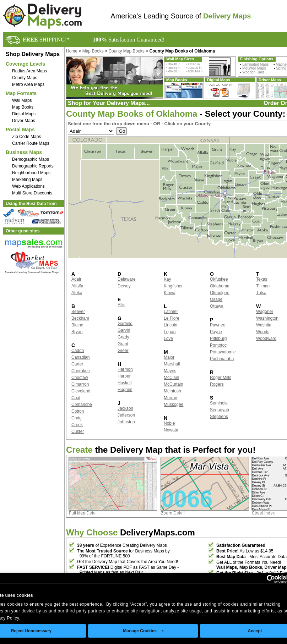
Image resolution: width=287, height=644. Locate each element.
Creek (77, 425)
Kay (167, 279)
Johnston (126, 422)
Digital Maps (24, 114)
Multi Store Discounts (32, 193)
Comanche (82, 404)
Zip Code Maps (26, 137)
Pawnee (218, 325)
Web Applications (28, 186)
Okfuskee (219, 279)
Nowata (171, 430)
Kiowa (170, 293)
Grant (123, 344)
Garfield (125, 324)
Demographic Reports (33, 166)
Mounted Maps (254, 68)
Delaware (127, 279)
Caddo (78, 351)
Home (72, 51)
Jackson (125, 408)
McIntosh (172, 391)
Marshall (172, 364)
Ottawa (217, 306)
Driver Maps (24, 121)
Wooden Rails (253, 72)
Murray (170, 398)
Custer (78, 431)
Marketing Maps (27, 180)
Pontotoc (218, 345)
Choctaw (80, 378)
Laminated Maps (255, 64)
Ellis (121, 305)
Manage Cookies (143, 631)
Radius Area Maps (29, 71)
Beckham (80, 318)
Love (168, 338)
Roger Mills (221, 378)
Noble (169, 423)
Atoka (77, 293)
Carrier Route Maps (31, 143)
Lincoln (170, 325)
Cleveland (81, 391)
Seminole (219, 403)
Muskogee (174, 404)
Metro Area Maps (28, 84)
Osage (216, 299)
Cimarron (80, 384)
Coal (76, 398)
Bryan (77, 332)
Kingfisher (173, 286)
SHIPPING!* (46, 40)
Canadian (80, 357)
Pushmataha (222, 359)
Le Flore (172, 318)
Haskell (124, 383)
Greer (123, 351)
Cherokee (81, 371)
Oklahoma (220, 286)
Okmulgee (220, 293)
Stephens (219, 417)
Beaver (78, 312)
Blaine (77, 325)
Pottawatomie (223, 352)
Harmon (125, 369)
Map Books (23, 107)
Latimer (171, 312)
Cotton (78, 411)
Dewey (124, 286)
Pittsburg (218, 338)
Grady (123, 337)
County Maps (25, 78)
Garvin (124, 330)
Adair (76, 279)
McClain (171, 378)
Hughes (125, 390)
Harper (124, 376)
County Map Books (126, 51)
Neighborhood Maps (31, 173)
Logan (170, 332)
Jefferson (126, 415)
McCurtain (174, 384)
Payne (216, 332)
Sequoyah (220, 410)
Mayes (170, 371)
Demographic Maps (31, 159)
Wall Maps (22, 100)
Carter (77, 364)
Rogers (217, 384)
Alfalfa (77, 286)
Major (169, 357)
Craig (77, 418)
